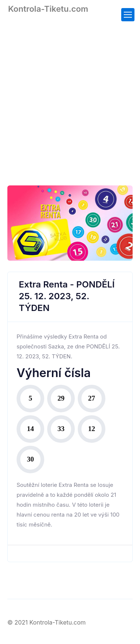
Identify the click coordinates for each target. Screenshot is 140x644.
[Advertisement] (70, 94)
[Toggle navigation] (128, 15)
